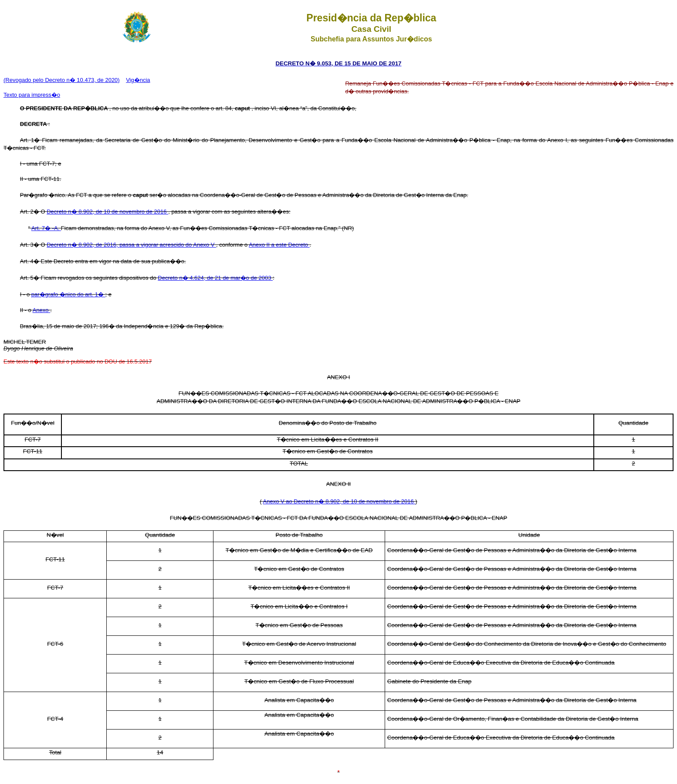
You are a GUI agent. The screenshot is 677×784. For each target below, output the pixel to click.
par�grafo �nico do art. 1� (68, 294)
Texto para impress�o (32, 95)
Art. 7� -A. (46, 228)
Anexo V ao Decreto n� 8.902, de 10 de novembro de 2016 (339, 501)
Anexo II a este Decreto (279, 245)
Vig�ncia (138, 80)
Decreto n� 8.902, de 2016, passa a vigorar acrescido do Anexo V (131, 245)
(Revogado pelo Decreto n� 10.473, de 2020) (62, 80)
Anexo (41, 310)
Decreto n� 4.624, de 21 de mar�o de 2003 (215, 278)
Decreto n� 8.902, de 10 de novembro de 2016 (107, 212)
